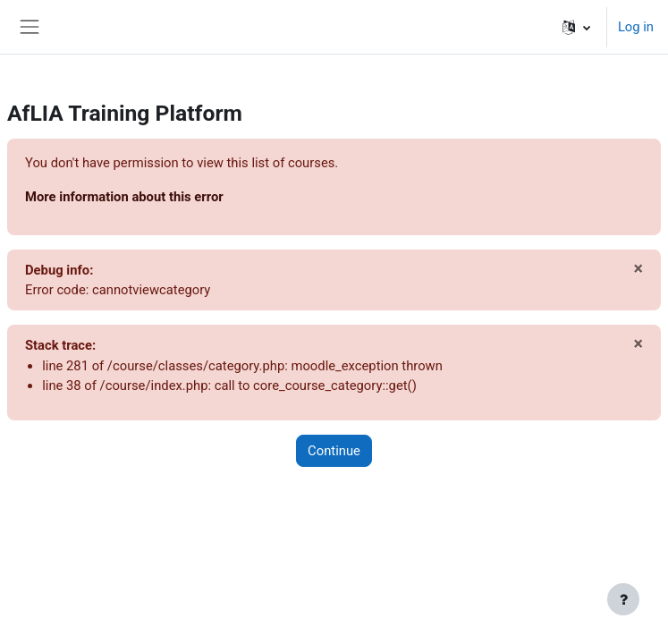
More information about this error (124, 197)
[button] (576, 27)
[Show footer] (623, 599)
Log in (636, 27)
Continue (334, 451)
